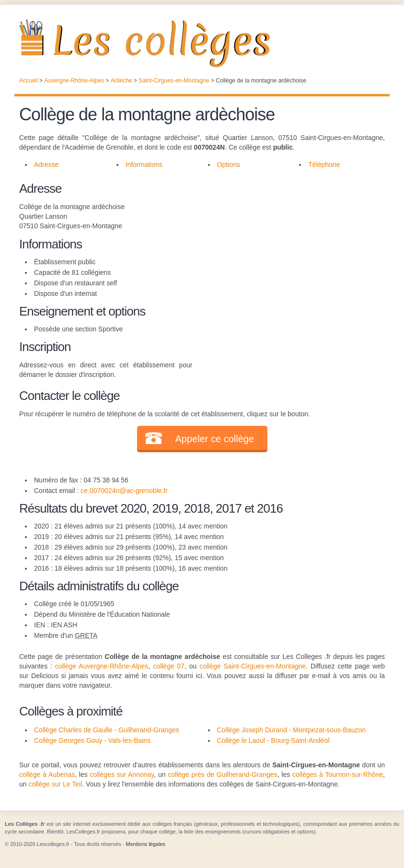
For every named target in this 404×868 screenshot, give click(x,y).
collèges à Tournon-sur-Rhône (338, 774)
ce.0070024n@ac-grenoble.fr (124, 491)
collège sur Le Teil (55, 784)
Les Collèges (202, 43)
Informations (144, 164)
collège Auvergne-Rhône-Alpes (102, 666)
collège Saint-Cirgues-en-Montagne (253, 666)
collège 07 (169, 666)
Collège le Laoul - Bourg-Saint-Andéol (273, 740)
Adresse (46, 164)
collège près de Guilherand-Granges (222, 774)
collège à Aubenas (47, 774)
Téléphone (324, 164)
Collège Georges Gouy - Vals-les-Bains (92, 740)
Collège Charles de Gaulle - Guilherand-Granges (107, 730)
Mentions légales (145, 844)
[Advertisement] (289, 246)
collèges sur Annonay (122, 774)
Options (229, 164)
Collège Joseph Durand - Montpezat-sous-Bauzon (292, 730)
